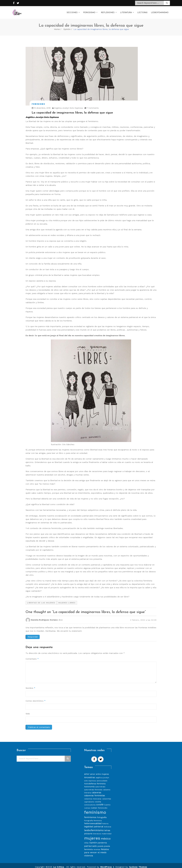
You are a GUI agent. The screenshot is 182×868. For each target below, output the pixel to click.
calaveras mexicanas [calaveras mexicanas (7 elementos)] (93, 796)
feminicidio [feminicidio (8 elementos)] (103, 805)
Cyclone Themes (138, 864)
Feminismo (38, 101)
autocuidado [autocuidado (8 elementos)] (102, 778)
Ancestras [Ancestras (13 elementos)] (90, 775)
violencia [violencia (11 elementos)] (89, 853)
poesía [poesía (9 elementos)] (100, 843)
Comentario (32, 656)
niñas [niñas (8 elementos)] (86, 840)
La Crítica (59, 864)
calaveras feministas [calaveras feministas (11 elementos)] (95, 793)
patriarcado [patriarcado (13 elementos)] (91, 843)
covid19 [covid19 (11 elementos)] (100, 802)
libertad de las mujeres (41, 600)
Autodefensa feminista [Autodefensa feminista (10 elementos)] (95, 781)
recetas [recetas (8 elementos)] (97, 847)
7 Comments (92, 105)
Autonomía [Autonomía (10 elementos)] (89, 784)
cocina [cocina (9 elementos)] (98, 799)
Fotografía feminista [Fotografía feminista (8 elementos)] (93, 818)
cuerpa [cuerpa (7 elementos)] (87, 805)
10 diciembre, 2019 (41, 105)
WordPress (106, 864)
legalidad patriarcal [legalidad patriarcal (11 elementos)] (94, 824)
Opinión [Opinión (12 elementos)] (93, 840)
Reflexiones (108, 11)
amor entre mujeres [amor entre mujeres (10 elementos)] (100, 771)
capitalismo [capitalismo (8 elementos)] (89, 799)
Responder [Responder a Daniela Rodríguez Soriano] (33, 634)
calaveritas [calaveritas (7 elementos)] (107, 796)
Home (57, 26)
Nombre (30, 685)
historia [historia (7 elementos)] (105, 821)
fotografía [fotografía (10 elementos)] (102, 814)
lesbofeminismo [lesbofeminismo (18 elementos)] (94, 827)
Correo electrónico (36, 698)
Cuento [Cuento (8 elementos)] (107, 802)
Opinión (67, 26)
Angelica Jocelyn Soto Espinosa (67, 105)
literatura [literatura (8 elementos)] (97, 831)
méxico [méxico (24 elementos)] (106, 836)
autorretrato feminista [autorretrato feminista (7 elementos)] (93, 787)
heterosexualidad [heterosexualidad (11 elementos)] (93, 821)
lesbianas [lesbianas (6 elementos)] (108, 824)
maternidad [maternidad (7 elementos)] (107, 831)
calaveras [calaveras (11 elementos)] (96, 790)
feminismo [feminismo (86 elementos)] (95, 809)
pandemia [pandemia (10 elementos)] (102, 840)
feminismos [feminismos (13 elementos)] (90, 814)
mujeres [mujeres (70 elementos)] (92, 835)
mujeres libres (67, 600)
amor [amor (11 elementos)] (87, 771)
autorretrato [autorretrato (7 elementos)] (100, 784)
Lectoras (142, 11)
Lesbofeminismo (160, 11)
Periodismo (89, 11)
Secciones (72, 11)
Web (28, 711)
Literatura (126, 11)
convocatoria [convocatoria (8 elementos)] (90, 802)
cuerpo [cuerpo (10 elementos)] (94, 805)
